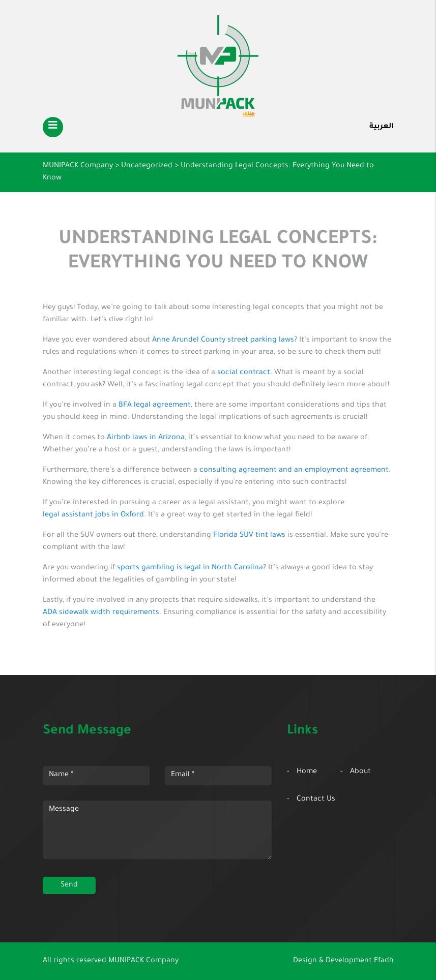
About (360, 772)
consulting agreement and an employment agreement (294, 471)
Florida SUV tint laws (249, 536)
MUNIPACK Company (143, 961)
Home (307, 772)
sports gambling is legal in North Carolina (190, 568)
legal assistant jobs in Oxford (93, 515)
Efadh (384, 961)
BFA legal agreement (155, 406)
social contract (244, 373)
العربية (382, 127)
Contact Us (316, 800)
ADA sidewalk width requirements (101, 613)
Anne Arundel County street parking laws (223, 341)
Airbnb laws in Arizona (146, 438)
